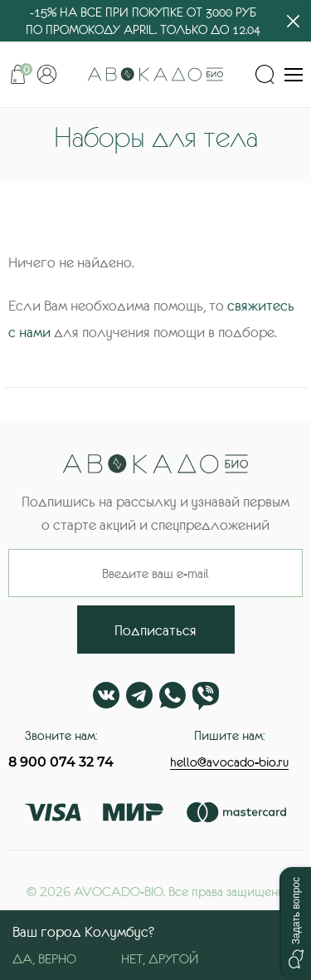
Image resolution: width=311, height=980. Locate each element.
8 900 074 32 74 (61, 762)
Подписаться (155, 630)
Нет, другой (160, 958)
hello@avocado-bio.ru (229, 762)
